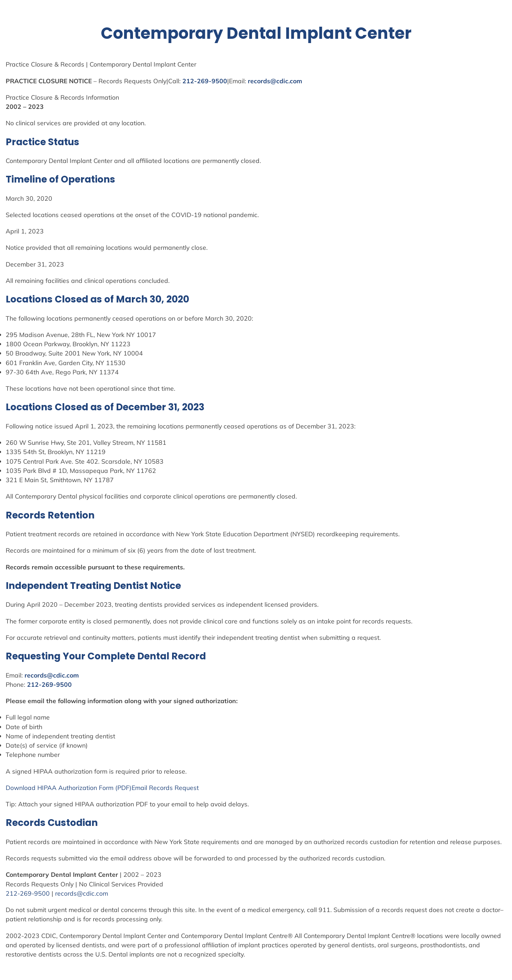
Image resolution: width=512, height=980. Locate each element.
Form (106, 787)
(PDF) (122, 787)
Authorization (78, 787)
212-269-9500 (205, 81)
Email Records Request (165, 787)
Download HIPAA (32, 787)
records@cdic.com (275, 81)
